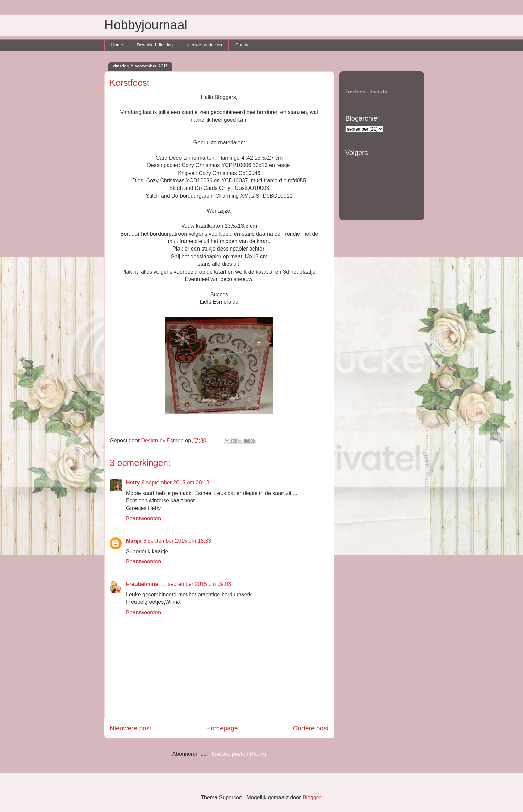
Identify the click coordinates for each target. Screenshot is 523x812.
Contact (243, 45)
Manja (134, 541)
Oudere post (311, 728)
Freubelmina (142, 584)
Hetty (133, 483)
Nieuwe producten (204, 45)
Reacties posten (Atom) (238, 754)
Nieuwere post (131, 728)
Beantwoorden (143, 519)
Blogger (312, 798)
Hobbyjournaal (146, 25)
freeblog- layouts (366, 92)
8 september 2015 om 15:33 (177, 541)
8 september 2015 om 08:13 (175, 483)
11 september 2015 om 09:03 (196, 584)
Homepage (222, 728)
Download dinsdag (155, 45)
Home (117, 45)
